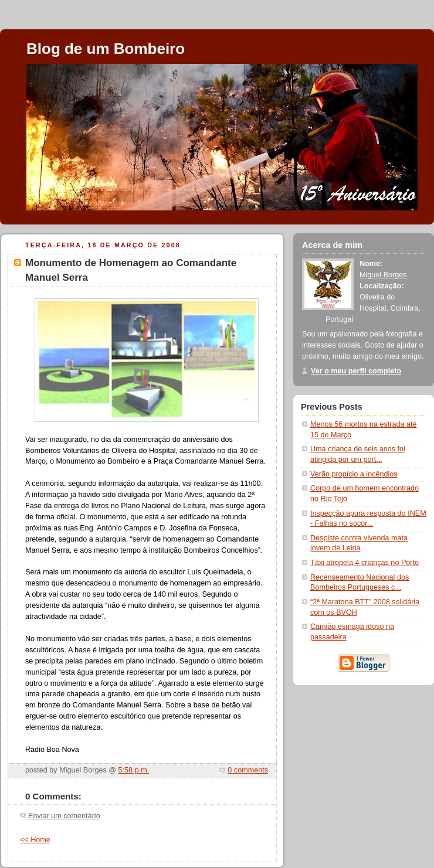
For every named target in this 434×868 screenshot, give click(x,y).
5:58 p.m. (134, 770)
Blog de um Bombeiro (106, 49)
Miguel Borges (383, 275)
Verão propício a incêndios (354, 474)
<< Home (35, 840)
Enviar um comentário (64, 816)
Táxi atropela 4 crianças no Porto (365, 563)
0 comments (248, 770)
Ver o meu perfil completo (356, 371)
